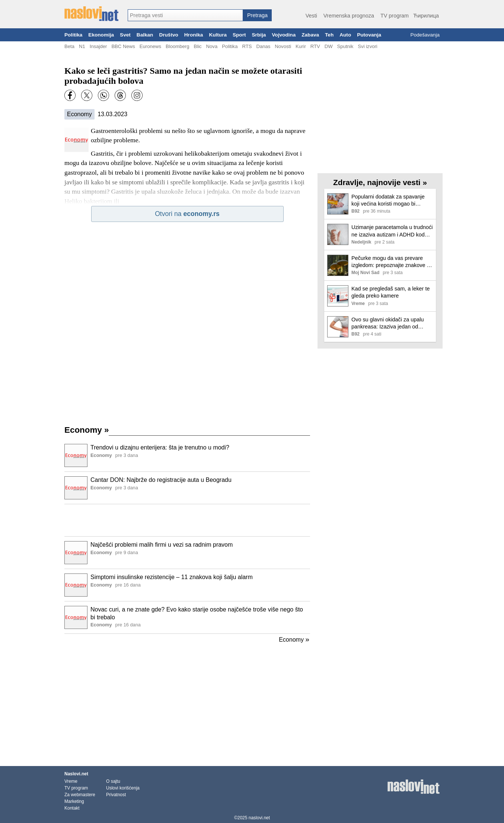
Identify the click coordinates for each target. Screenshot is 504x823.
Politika (73, 35)
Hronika (194, 35)
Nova (212, 46)
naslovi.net (259, 818)
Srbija (259, 35)
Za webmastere (80, 795)
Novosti (283, 46)
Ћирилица (426, 16)
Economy (79, 114)
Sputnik (345, 46)
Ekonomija (101, 35)
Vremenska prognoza (349, 16)
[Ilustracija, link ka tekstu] (76, 456)
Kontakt (72, 808)
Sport (239, 35)
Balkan (145, 35)
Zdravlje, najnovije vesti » (380, 182)
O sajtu (113, 781)
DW (329, 46)
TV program (395, 16)
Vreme (71, 781)
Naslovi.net (76, 774)
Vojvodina (284, 35)
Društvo (168, 35)
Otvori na (187, 214)
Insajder (98, 46)
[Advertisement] (187, 520)
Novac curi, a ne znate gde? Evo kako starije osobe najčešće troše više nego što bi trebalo (197, 613)
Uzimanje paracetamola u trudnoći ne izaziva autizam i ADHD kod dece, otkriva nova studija (392, 231)
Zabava (310, 35)
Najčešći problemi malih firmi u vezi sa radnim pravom (162, 545)
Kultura (218, 35)
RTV (315, 46)
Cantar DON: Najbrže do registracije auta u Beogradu (161, 480)
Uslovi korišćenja (123, 788)
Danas (263, 46)
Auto (345, 35)
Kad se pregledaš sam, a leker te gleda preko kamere (390, 292)
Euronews (150, 46)
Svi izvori (367, 46)
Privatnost (116, 795)
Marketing (74, 801)
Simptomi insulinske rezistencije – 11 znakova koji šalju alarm (172, 577)
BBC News (123, 46)
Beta (69, 46)
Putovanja (369, 35)
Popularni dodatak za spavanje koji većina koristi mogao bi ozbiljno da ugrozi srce (388, 201)
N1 (82, 46)
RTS (247, 46)
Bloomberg (177, 46)
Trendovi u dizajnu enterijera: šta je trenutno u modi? (160, 447)
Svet (125, 35)
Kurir (301, 46)
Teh (329, 35)
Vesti (311, 16)
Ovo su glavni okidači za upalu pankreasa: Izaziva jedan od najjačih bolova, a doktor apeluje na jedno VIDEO (390, 323)
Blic (197, 46)
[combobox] (185, 15)
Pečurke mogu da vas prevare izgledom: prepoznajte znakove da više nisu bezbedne (392, 262)
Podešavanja (425, 35)
